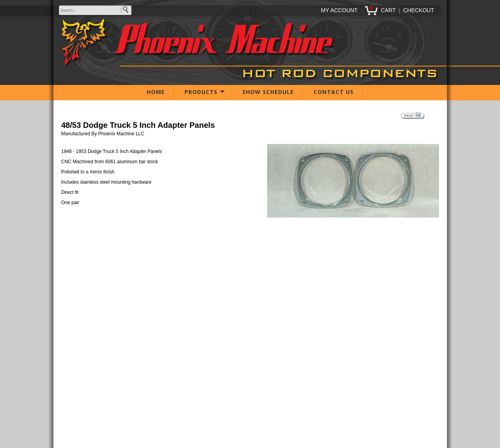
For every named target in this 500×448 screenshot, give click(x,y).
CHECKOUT (419, 10)
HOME (156, 92)
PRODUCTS (201, 92)
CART (388, 10)
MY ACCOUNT (339, 10)
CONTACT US (334, 92)
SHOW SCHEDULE (268, 92)
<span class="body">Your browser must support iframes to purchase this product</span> (250, 257)
